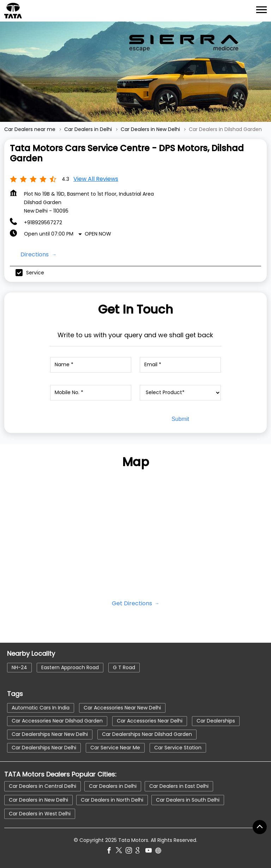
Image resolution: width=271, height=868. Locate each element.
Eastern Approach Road (70, 667)
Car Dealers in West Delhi (40, 814)
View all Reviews (96, 179)
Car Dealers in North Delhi (112, 800)
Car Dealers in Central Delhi (43, 786)
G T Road (124, 667)
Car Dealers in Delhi (113, 786)
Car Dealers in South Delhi (188, 800)
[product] (180, 393)
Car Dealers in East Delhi (179, 786)
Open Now (98, 234)
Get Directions (133, 603)
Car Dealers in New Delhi (38, 800)
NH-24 (19, 667)
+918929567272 (43, 222)
